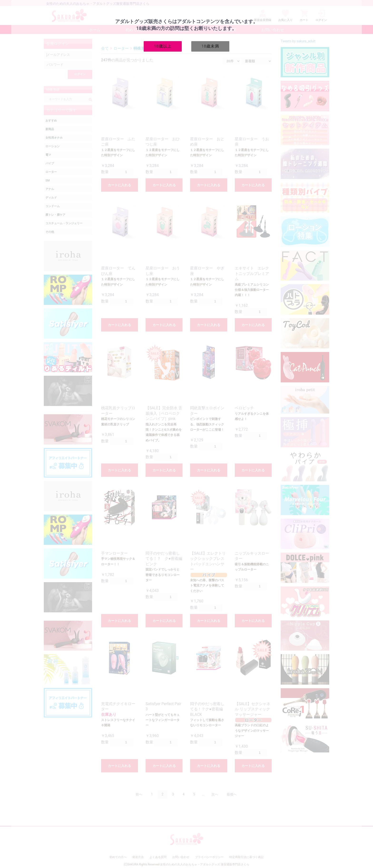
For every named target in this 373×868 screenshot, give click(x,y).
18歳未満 (210, 46)
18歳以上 (163, 46)
